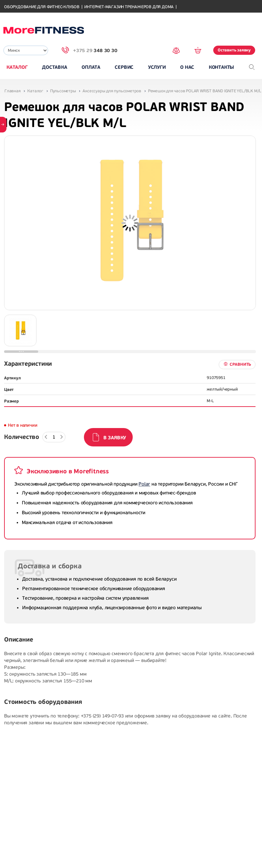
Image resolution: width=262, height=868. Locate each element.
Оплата (91, 67)
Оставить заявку (234, 50)
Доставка (54, 67)
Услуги (157, 67)
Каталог (17, 67)
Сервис (124, 67)
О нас (187, 67)
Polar (144, 484)
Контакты (221, 67)
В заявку (115, 438)
